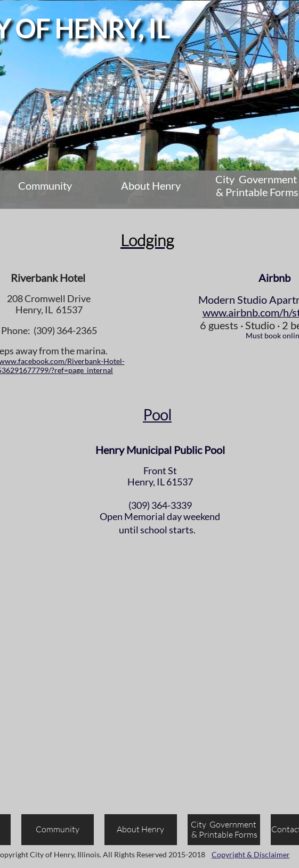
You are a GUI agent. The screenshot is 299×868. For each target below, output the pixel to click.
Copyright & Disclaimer (251, 854)
